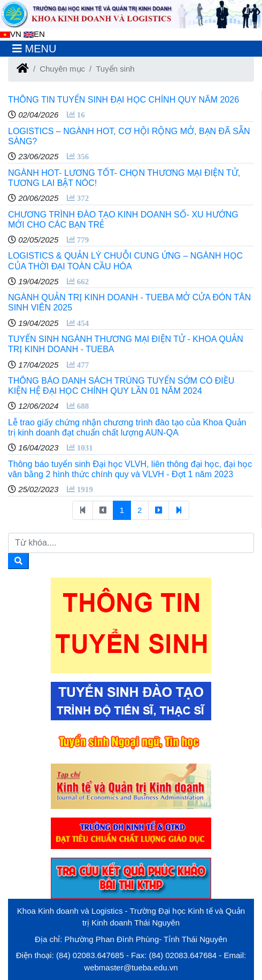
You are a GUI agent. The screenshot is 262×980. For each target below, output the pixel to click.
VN (11, 34)
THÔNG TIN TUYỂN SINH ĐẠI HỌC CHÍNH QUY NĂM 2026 (124, 100)
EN (34, 34)
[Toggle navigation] (34, 49)
